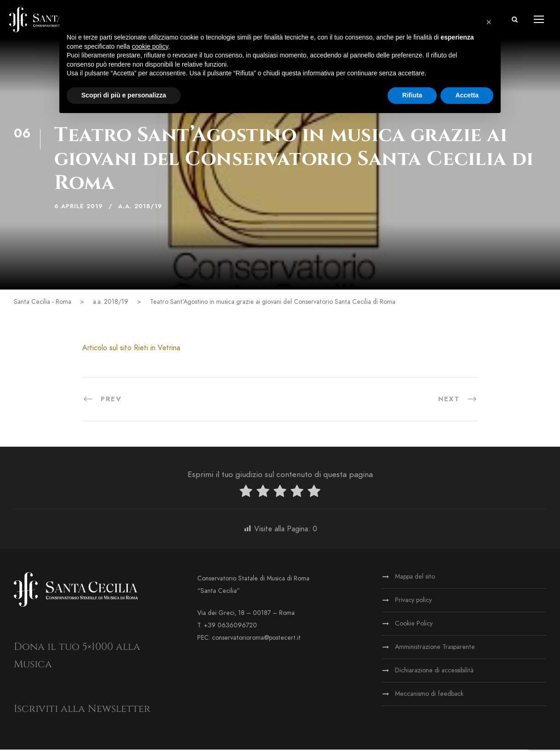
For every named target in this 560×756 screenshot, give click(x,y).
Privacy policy (413, 606)
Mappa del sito (415, 583)
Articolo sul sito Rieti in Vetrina (131, 354)
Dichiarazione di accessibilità (434, 677)
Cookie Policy (414, 630)
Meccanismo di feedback (429, 700)
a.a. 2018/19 (140, 213)
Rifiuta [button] (412, 95)
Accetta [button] (467, 95)
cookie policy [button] (150, 46)
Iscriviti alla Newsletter (82, 715)
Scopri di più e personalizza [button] (124, 95)
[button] (515, 23)
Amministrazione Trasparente (435, 653)
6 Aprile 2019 (79, 213)
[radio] (246, 499)
